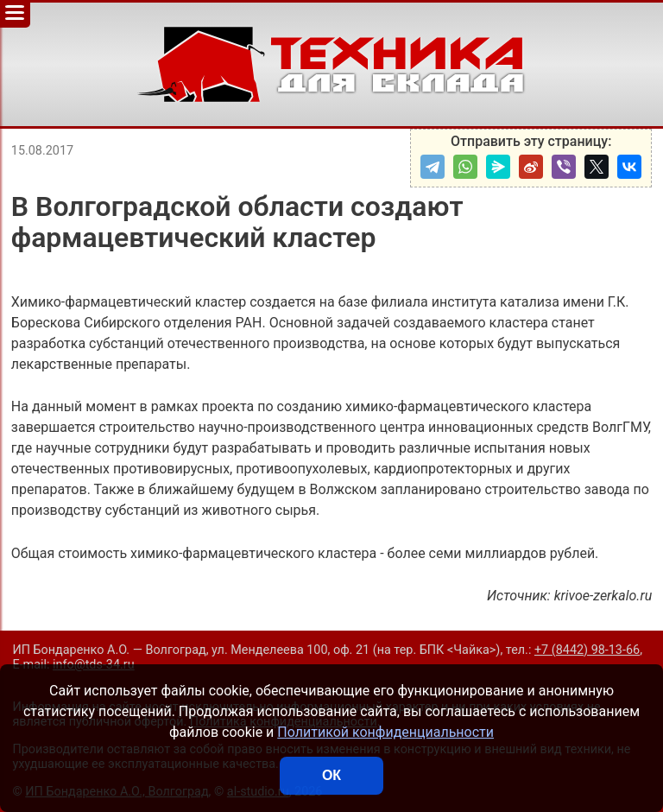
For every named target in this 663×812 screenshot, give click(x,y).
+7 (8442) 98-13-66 (587, 650)
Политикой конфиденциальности (385, 732)
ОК (331, 775)
